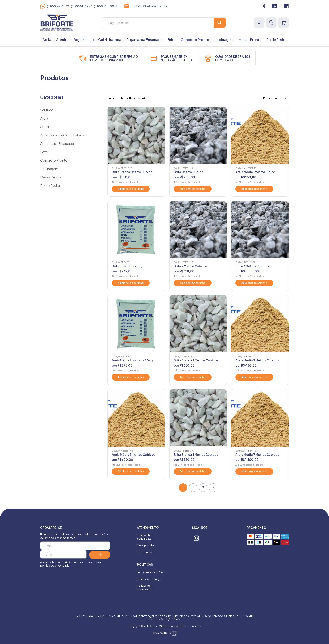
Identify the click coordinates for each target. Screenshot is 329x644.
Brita (172, 40)
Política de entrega (149, 579)
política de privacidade (55, 566)
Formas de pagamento (144, 537)
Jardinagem (224, 40)
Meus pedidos (146, 545)
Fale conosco (146, 552)
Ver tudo (47, 110)
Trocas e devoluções (150, 572)
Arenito (62, 40)
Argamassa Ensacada (144, 40)
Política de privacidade (145, 587)
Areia (47, 40)
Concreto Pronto (195, 40)
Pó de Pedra (276, 40)
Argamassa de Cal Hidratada (97, 40)
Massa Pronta (250, 40)
